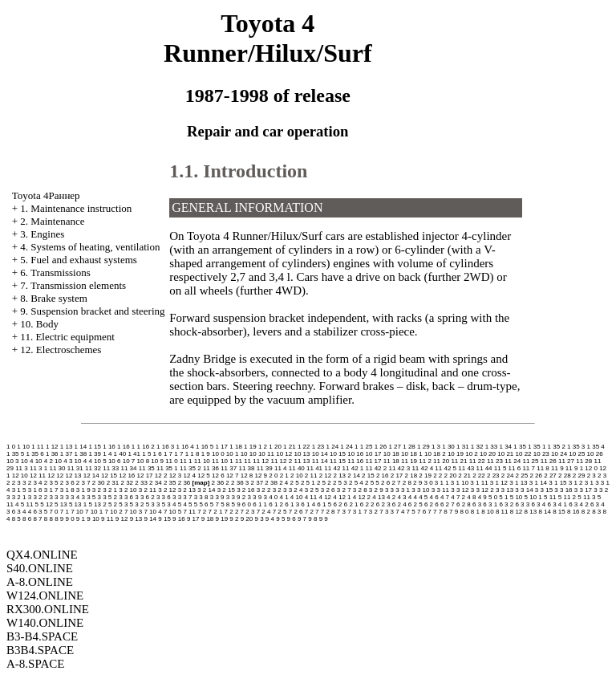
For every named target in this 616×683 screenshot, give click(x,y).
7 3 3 (387, 512)
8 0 (464, 512)
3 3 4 (72, 497)
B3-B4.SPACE (42, 636)
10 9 (157, 461)
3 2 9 (376, 490)
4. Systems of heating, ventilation (90, 247)
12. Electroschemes (61, 350)
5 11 (550, 497)
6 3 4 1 (557, 504)
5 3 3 (153, 504)
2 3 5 (51, 483)
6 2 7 (448, 504)
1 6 (158, 454)
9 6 (292, 519)
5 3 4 (169, 504)
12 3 (176, 476)
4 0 (273, 497)
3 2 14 (206, 490)
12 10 (20, 476)
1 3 (436, 447)
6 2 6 (432, 504)
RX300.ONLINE (48, 609)
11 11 (243, 461)
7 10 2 (113, 512)
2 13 (339, 476)
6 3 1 (490, 504)
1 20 (275, 447)
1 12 (52, 447)
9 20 (247, 519)
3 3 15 (544, 490)
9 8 (312, 519)
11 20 (441, 461)
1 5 (146, 454)
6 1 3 (292, 504)
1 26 (381, 447)
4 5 (423, 497)
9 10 (93, 519)
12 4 (189, 476)
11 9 (557, 468)
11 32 (93, 468)
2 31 (113, 483)
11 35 (147, 468)
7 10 (77, 512)
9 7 (302, 519)
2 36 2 (221, 483)
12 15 (109, 476)
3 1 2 (576, 483)
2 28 (565, 476)
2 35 (170, 483)
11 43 (466, 468)
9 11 (107, 519)
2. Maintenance (52, 221)
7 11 (189, 512)
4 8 (471, 497)
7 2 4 (264, 512)
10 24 (559, 454)
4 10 (297, 497)
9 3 (259, 519)
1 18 (236, 447)
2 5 (295, 483)
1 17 (221, 447)
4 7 (445, 497)
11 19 (409, 461)
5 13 (61, 504)
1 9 (206, 454)
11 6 (515, 468)
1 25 (367, 447)
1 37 (67, 454)
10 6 (115, 461)
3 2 (97, 490)
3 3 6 (126, 497)
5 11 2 (567, 497)
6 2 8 (464, 504)
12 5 (204, 476)
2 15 (368, 476)
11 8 (543, 468)
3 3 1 (403, 490)
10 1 (233, 454)
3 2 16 (245, 490)
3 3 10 (420, 490)
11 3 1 (38, 468)
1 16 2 (146, 447)
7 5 (411, 512)
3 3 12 (460, 490)
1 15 (95, 447)
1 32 (477, 447)
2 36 (184, 483)
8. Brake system (53, 298)
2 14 (354, 476)
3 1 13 (518, 483)
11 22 (477, 461)
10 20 (488, 454)
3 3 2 (601, 490)
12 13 (73, 476)
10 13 (302, 454)
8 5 (16, 519)
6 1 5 (324, 504)
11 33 (111, 468)
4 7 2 (458, 497)
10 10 (249, 454)
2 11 (311, 476)
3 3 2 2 (38, 497)
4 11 (311, 497)
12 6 (218, 476)
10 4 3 (63, 461)
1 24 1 (349, 447)
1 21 (290, 447)
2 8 (407, 483)
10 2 (472, 454)
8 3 (596, 512)
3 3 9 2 (236, 497)
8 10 (488, 512)
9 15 (164, 519)
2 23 (493, 476)
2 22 (479, 476)
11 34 (129, 468)
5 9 (236, 504)
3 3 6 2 (144, 497)
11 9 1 (574, 468)
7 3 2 (371, 512)
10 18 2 (435, 454)
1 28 (409, 447)
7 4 (400, 512)
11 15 (338, 461)
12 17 (145, 476)
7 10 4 (152, 512)
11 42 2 (377, 468)
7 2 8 (328, 512)
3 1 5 (19, 490)
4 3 (401, 497)
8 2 (586, 512)
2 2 (438, 476)
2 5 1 (308, 483)
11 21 (459, 461)
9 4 (270, 519)
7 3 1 (355, 512)
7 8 (443, 512)
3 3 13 (505, 490)
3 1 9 (83, 490)
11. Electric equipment (67, 337)
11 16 (355, 461)
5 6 (203, 504)
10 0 (218, 454)
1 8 (195, 454)
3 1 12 (499, 483)
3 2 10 (128, 490)
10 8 (144, 461)
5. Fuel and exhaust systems (79, 260)
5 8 (225, 504)
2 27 (550, 476)
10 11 (266, 454)
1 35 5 (15, 454)
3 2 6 (328, 490)
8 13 (531, 512)
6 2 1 (351, 504)
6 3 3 (522, 504)
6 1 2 (276, 504)
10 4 (27, 461)
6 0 (247, 504)
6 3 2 (506, 504)
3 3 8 (201, 497)
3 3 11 (440, 490)
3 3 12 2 (482, 490)
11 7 (529, 468)
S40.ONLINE (40, 568)
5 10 (517, 497)
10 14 (320, 454)
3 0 (428, 483)
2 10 (297, 476)
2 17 (397, 476)
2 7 (396, 483)
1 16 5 (205, 447)
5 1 (503, 497)
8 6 (27, 519)
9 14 (150, 519)
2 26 (536, 476)
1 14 (81, 447)
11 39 (265, 468)
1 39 (95, 454)
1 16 (109, 447)
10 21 (505, 454)
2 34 (156, 483)
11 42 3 (399, 468)
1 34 (505, 447)
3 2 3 (280, 490)
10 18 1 (412, 454)
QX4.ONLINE (42, 555)
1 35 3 (576, 447)
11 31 (75, 468)
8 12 (517, 512)
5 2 (113, 504)
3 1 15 (557, 483)
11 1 (186, 461)
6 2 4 (399, 504)
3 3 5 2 (107, 497)
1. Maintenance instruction (76, 208)
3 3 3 (56, 497)
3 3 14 (524, 490)
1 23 (318, 447)
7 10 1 (94, 512)
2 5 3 (340, 483)
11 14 (320, 461)
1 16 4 (185, 447)
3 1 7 (51, 490)
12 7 (233, 476)
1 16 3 (165, 447)
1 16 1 (126, 447)
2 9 (417, 483)
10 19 (456, 454)
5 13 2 (97, 504)
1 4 (107, 454)
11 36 (211, 468)
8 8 (49, 519)
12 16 (127, 476)
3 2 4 (296, 490)
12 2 (161, 476)
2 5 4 (356, 483)
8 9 (59, 519)
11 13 (302, 461)
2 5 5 (372, 483)
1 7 (168, 454)
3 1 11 (479, 483)
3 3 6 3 (166, 497)
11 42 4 (422, 468)
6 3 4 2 (578, 504)
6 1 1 (260, 504)
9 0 (69, 519)
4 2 (391, 497)
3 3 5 (88, 497)
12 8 (247, 476)
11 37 (229, 468)
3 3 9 (217, 497)
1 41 (134, 454)
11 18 (391, 461)
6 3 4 (538, 504)
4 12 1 (342, 497)
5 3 (123, 504)
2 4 (284, 483)
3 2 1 (110, 490)
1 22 (304, 447)
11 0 (172, 461)
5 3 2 (137, 504)
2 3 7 (83, 483)
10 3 (13, 461)
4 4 (413, 497)
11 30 (57, 468)
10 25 (577, 454)
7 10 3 (133, 512)
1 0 (11, 447)
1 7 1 (181, 454)
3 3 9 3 (257, 497)
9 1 (81, 519)
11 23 (495, 461)
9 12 (122, 519)
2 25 (522, 476)
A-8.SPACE (35, 664)
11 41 (314, 468)
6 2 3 (383, 504)
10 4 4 (83, 461)
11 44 (484, 468)
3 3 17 (583, 490)
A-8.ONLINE (40, 582)
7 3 (341, 512)
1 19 (250, 447)
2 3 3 (19, 483)
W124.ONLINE (45, 596)
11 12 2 (282, 461)
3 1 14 (538, 483)
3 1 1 (442, 483)
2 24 (508, 476)
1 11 (38, 447)
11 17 (374, 461)
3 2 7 (344, 490)
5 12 (47, 504)
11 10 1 (223, 461)
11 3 (22, 468)
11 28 (584, 461)
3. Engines (42, 234)
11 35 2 (190, 468)
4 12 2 (362, 497)
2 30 (99, 483)
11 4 (281, 468)
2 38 (271, 483)
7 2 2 (232, 512)
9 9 (324, 519)
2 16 (383, 476)
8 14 (545, 512)
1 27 (395, 447)
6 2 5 (415, 504)
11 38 (246, 468)
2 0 (273, 476)
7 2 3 (248, 512)
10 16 (355, 454)
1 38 (81, 454)
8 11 (502, 512)
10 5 (100, 461)
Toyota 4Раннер (46, 195)
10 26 (595, 454)
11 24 (513, 461)
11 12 (261, 461)
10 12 (284, 454)
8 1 (475, 512)
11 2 (425, 461)
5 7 (215, 504)
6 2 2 (367, 504)
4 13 (379, 497)
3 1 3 (592, 483)
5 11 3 (586, 497)
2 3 (592, 476)
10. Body (39, 324)
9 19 (222, 519)
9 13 (136, 519)
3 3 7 (185, 497)
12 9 (261, 476)
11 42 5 (446, 468)
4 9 (482, 497)
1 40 (120, 454)
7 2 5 (280, 512)
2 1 (284, 476)
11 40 (297, 468)
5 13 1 (78, 504)
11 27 (566, 461)
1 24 (333, 447)
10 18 (391, 454)
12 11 (38, 476)
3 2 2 (264, 490)
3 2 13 (187, 490)
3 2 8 (360, 490)
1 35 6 (34, 454)
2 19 (425, 476)
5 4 (182, 504)
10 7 (129, 461)
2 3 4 (35, 483)
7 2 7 (312, 512)
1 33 (492, 447)
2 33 (141, 483)
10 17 (374, 454)
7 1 (65, 512)
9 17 (193, 519)
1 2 (263, 447)
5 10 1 (533, 497)
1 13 (67, 447)
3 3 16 (563, 490)
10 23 (541, 454)
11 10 (202, 461)
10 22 (524, 454)
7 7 (432, 512)
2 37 (257, 483)
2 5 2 (324, 483)
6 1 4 (308, 504)
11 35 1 (167, 468)
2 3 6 (67, 483)
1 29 (423, 447)
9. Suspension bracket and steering (92, 311)
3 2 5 (312, 490)
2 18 (411, 476)
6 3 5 (40, 512)
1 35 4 (596, 447)
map (201, 483)
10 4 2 (44, 461)
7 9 (454, 512)
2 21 (464, 476)
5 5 (193, 504)
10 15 (338, 454)
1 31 (463, 447)
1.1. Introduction (238, 171)
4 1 (284, 497)
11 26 (549, 461)
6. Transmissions (55, 272)
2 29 (579, 476)
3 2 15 (226, 490)
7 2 (202, 512)
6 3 (477, 504)
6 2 (337, 504)
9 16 (179, 519)
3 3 (389, 490)
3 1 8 (67, 490)
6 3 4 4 (22, 512)
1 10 (23, 447)
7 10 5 (172, 512)
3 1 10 (460, 483)
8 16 (573, 512)
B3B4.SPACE (40, 650)
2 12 (326, 476)
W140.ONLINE (45, 623)
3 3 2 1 (16, 497)
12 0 (591, 468)
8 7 (37, 519)
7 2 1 (216, 512)
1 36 (52, 454)
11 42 (332, 468)
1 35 (520, 447)
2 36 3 (240, 483)
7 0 (53, 512)
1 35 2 (557, 447)
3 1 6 (35, 490)
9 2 (234, 519)
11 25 (530, 461)
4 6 (434, 497)
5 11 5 (30, 504)
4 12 (325, 497)
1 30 (448, 447)
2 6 (385, 483)
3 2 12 (167, 490)
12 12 (55, 476)
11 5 (500, 468)
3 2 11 (148, 490)
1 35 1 (537, 447)
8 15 (559, 512)
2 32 (127, 483)
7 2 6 (296, 512)
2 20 (451, 476)
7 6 (421, 512)
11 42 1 (353, 468)
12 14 (91, 476)
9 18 (208, 519)
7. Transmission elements (73, 285)
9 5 (280, 519)
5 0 (493, 497)
